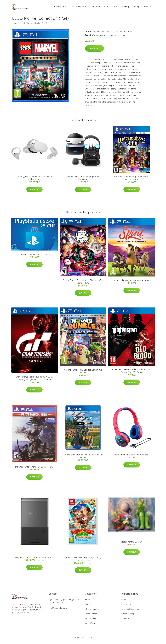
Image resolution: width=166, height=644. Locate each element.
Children (89, 607)
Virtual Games (79, 8)
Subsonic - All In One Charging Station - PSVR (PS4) (83, 180)
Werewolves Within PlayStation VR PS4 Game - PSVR (132, 180)
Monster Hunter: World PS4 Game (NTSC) (34, 469)
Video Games (60, 8)
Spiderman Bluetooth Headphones (132, 457)
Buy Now (94, 51)
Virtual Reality (121, 8)
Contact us (126, 607)
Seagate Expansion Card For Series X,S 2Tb (34, 560)
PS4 (130, 33)
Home (15, 25)
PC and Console (100, 8)
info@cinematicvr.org (58, 610)
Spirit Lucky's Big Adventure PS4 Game (132, 283)
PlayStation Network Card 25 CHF (34, 257)
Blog (136, 8)
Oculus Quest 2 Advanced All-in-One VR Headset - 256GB (35, 180)
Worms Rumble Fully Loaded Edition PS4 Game (83, 373)
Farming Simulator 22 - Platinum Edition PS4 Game (83, 458)
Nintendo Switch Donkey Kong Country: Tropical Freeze (83, 561)
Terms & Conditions (130, 611)
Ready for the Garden (132, 544)
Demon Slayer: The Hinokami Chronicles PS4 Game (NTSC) (83, 284)
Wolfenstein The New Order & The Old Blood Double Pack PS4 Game (132, 373)
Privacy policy (128, 616)
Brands (148, 8)
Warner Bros (122, 33)
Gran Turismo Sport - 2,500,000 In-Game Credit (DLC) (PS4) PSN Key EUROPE (35, 380)
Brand (112, 33)
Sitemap (125, 621)
